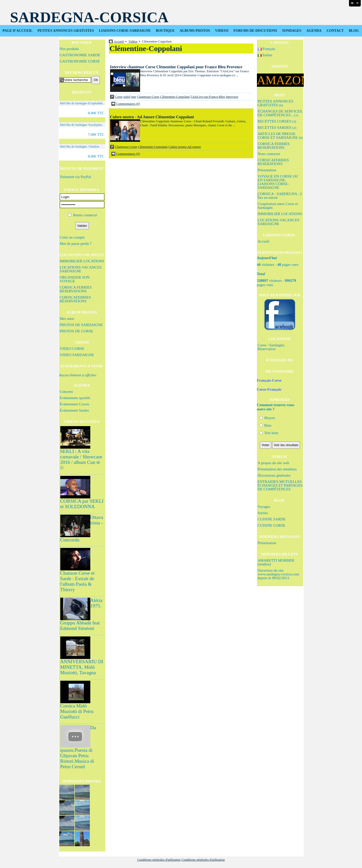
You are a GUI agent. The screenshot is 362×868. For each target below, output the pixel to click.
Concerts (66, 392)
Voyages (264, 507)
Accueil (264, 241)
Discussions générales (274, 475)
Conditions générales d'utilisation (159, 860)
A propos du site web (274, 463)
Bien (265, 425)
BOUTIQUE (165, 31)
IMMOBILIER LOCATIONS (82, 261)
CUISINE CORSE (272, 525)
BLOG (354, 31)
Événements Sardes (74, 410)
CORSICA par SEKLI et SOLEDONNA (82, 504)
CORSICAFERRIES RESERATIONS (273, 162)
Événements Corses (75, 404)
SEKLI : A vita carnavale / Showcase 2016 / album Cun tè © (81, 460)
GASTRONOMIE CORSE (80, 61)
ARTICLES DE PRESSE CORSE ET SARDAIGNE (280, 136)
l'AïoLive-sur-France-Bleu (208, 97)
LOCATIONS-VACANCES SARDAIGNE (81, 269)
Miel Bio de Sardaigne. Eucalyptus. (81, 125)
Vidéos (133, 41)
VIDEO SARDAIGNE (77, 355)
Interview (232, 97)
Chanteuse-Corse (148, 97)
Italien (265, 55)
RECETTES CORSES (277, 121)
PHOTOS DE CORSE (77, 331)
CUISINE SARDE (272, 519)
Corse (119, 97)
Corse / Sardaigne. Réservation (271, 347)
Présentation (267, 170)
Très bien (269, 433)
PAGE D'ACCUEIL (18, 31)
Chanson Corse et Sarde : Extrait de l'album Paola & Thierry (78, 581)
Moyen (267, 418)
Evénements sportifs (75, 398)
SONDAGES (292, 31)
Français (267, 49)
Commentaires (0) (128, 104)
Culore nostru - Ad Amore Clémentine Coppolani (152, 117)
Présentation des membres (277, 469)
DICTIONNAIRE (279, 371)
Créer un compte (72, 237)
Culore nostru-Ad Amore (185, 147)
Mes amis (67, 319)
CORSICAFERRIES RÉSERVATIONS (75, 299)
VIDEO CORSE (72, 349)
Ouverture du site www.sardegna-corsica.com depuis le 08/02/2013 (278, 574)
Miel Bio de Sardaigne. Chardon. (80, 147)
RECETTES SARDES (277, 128)
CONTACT (335, 31)
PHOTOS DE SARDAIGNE (81, 325)
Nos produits (69, 49)
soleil (127, 97)
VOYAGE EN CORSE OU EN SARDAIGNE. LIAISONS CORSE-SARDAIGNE (278, 182)
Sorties (263, 513)
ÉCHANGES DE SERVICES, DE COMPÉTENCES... (280, 113)
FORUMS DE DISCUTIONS (255, 31)
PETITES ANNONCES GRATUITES (66, 31)
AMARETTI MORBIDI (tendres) (276, 562)
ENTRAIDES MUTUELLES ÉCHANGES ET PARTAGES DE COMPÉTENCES (280, 485)
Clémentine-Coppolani (175, 97)
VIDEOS (222, 31)
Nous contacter (269, 154)
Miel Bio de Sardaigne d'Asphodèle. (82, 103)
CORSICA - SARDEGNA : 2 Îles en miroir (280, 196)
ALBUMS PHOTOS (195, 31)
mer (134, 97)
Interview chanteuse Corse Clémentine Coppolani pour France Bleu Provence (176, 67)
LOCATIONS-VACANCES (82, 255)
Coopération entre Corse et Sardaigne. (278, 206)
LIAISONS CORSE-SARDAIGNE (125, 31)
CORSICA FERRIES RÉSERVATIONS (76, 289)
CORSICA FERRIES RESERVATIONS (274, 146)
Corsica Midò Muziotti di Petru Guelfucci (77, 711)
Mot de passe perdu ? (76, 244)
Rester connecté (85, 215)
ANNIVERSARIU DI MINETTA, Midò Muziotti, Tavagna (82, 667)
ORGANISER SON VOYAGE (75, 279)
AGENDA (314, 31)
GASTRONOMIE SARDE (80, 55)
